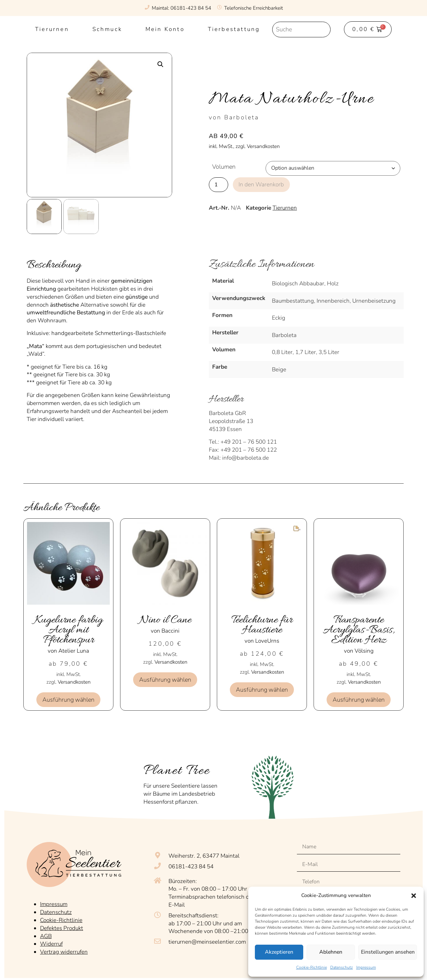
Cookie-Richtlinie (312, 967)
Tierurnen (52, 29)
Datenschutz (342, 967)
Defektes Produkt (62, 926)
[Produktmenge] (219, 184)
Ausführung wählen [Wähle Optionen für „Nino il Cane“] (165, 680)
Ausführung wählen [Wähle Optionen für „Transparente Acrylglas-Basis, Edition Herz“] (359, 700)
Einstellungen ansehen (387, 952)
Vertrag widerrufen (64, 950)
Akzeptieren (279, 952)
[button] (414, 896)
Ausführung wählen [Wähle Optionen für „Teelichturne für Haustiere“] (262, 690)
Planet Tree (177, 771)
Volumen (224, 167)
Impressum (366, 967)
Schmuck (107, 29)
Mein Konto (165, 29)
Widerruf (51, 942)
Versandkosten (74, 682)
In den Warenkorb (262, 184)
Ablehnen (330, 952)
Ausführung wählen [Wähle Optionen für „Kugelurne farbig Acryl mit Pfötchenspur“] (68, 700)
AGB (46, 934)
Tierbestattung (234, 29)
